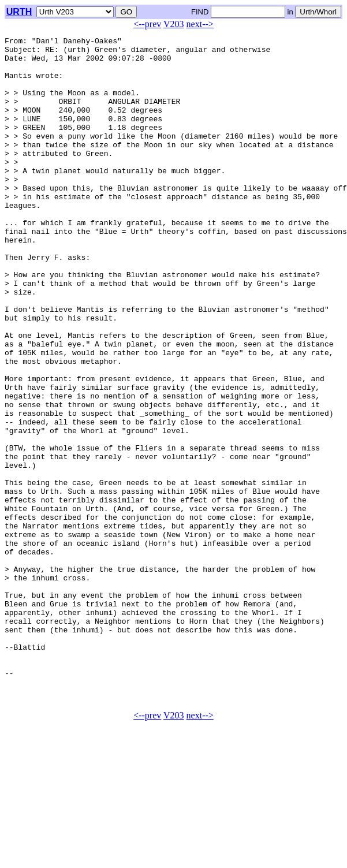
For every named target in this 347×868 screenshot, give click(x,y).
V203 (174, 24)
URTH (19, 12)
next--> (200, 24)
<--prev (147, 24)
